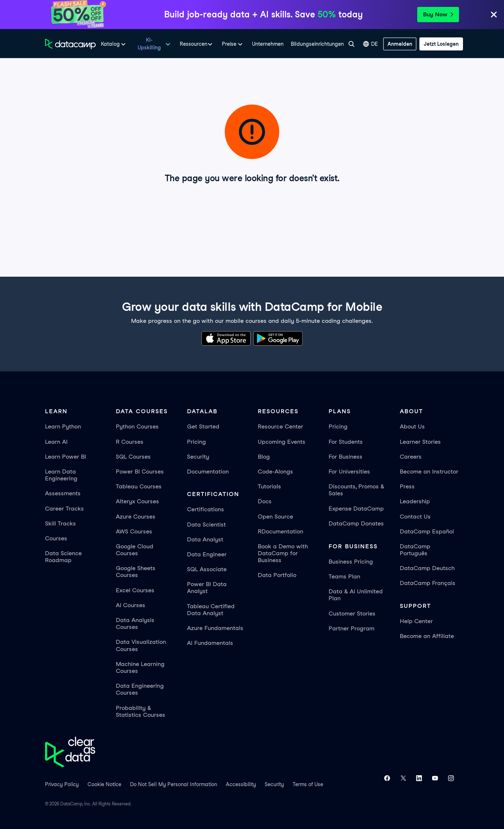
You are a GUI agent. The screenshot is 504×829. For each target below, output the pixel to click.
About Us (412, 426)
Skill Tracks (60, 523)
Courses (56, 538)
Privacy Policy (62, 784)
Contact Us (415, 517)
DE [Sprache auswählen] (371, 44)
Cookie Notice (104, 784)
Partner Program (351, 628)
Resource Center (281, 426)
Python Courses (137, 426)
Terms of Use (308, 784)
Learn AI (56, 442)
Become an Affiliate (427, 636)
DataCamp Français (428, 583)
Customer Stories (352, 613)
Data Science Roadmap (63, 557)
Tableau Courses (139, 486)
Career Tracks (64, 509)
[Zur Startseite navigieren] (70, 44)
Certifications (206, 509)
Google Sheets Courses (136, 572)
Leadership (415, 501)
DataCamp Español (427, 531)
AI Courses (131, 605)
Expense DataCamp (356, 509)
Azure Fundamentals (215, 628)
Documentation (208, 472)
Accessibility (241, 784)
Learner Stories (420, 442)
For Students (346, 442)
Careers (411, 457)
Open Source (275, 517)
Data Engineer (207, 554)
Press (407, 486)
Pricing (196, 442)
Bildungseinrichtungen (317, 44)
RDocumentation (281, 531)
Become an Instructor (429, 472)
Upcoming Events (282, 442)
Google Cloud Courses (135, 550)
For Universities (349, 472)
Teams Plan (344, 576)
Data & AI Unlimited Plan (356, 595)
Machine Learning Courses (140, 667)
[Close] (494, 16)
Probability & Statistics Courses (141, 711)
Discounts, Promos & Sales (356, 490)
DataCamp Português (415, 550)
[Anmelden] (400, 44)
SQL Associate (207, 569)
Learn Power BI (66, 457)
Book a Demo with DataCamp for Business (283, 553)
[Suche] (351, 44)
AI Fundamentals (210, 643)
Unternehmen (268, 44)
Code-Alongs (275, 472)
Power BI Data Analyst (207, 588)
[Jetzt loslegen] (441, 44)
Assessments (63, 493)
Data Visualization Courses (141, 645)
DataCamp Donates (356, 523)
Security (198, 457)
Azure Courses (136, 517)
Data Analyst (205, 539)
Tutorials (269, 486)
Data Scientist (206, 525)
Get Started (203, 426)
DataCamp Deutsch (427, 568)
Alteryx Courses (137, 501)
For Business (346, 457)
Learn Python (63, 426)
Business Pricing (351, 562)
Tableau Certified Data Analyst (211, 610)
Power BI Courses (140, 472)
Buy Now (438, 14)
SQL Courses (133, 457)
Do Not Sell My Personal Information (174, 784)
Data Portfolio (277, 575)
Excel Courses (135, 590)
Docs (265, 501)
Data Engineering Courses (140, 689)
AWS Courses (134, 531)
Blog (264, 457)
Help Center (416, 621)
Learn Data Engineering (61, 475)
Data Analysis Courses (135, 623)
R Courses (130, 442)
